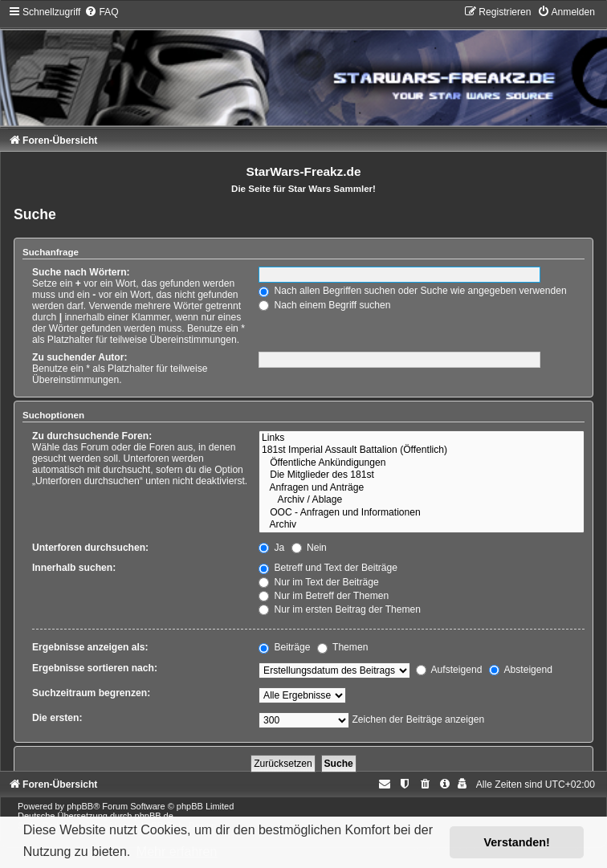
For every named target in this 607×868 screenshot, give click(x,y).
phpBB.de (154, 816)
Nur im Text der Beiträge (319, 582)
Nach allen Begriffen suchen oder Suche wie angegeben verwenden (413, 291)
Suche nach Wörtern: (81, 272)
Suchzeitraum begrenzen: (91, 693)
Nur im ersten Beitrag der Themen (340, 609)
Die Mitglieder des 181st (422, 475)
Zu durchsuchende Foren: (92, 436)
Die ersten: (57, 718)
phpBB (80, 806)
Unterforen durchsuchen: (90, 548)
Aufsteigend (449, 670)
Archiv (422, 525)
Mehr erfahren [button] (177, 852)
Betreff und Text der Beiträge (328, 568)
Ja (271, 548)
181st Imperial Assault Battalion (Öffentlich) (422, 450)
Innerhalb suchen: (74, 568)
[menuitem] (101, 12)
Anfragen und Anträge (422, 488)
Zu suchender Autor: (79, 357)
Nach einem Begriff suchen (324, 305)
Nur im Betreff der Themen (324, 596)
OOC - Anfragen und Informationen (422, 513)
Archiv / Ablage (422, 500)
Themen (343, 647)
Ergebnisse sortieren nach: (95, 668)
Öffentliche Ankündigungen (422, 463)
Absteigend (521, 670)
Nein (309, 548)
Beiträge (284, 647)
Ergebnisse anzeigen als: (90, 647)
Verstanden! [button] (517, 842)
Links (422, 438)
